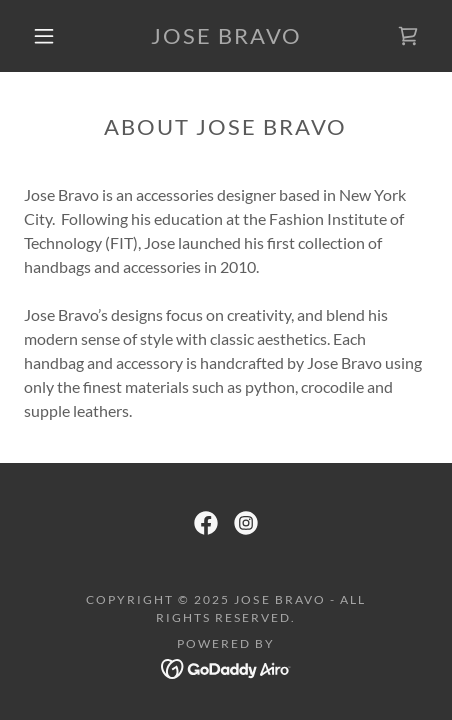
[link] (225, 36)
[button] (44, 36)
